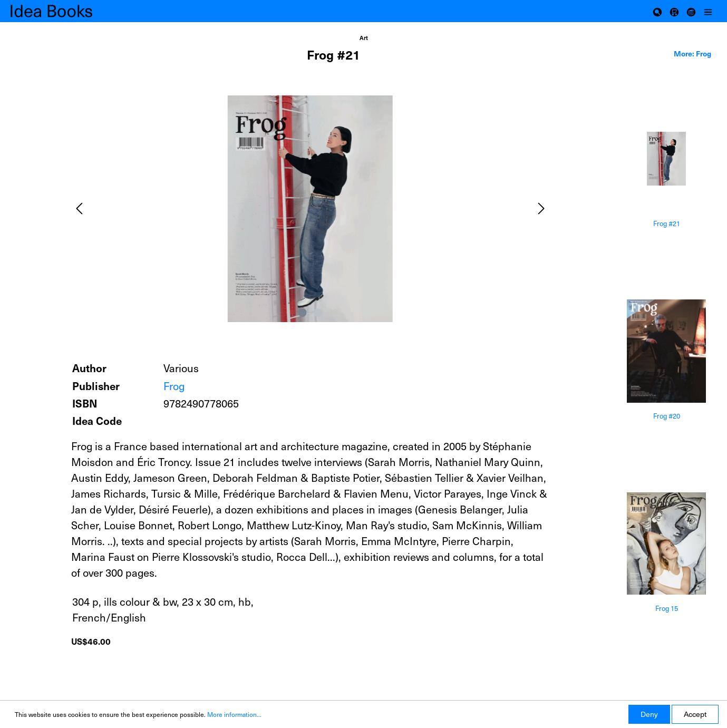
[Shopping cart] (674, 11)
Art (364, 38)
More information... (234, 714)
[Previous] (79, 208)
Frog (174, 386)
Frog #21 (667, 224)
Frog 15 (667, 609)
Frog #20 (667, 416)
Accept (695, 714)
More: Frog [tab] (692, 53)
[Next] (541, 208)
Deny (649, 714)
